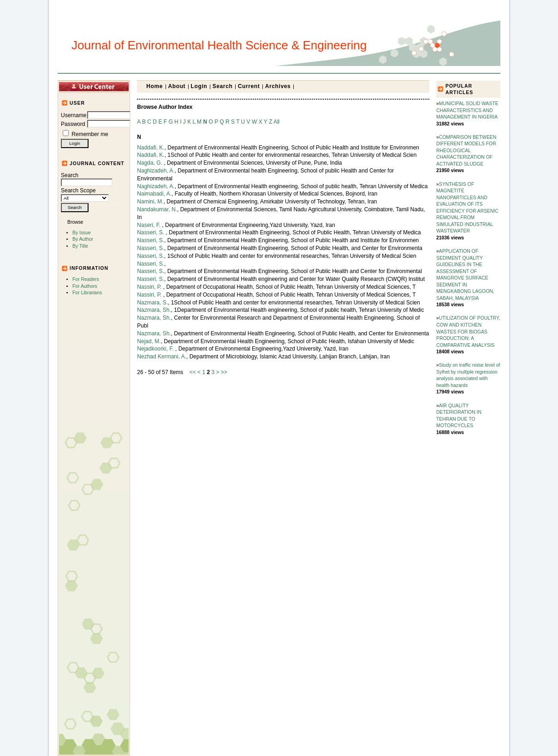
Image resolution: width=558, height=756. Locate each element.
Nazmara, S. (152, 303)
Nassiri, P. (150, 287)
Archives (278, 86)
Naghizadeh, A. (156, 171)
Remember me (90, 134)
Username (74, 115)
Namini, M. (150, 202)
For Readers (86, 279)
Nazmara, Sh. (154, 310)
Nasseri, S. (151, 232)
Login (199, 86)
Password (73, 124)
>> (224, 372)
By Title (80, 246)
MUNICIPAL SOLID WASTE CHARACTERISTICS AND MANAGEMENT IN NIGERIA (467, 110)
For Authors (85, 286)
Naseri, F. (149, 225)
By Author (83, 239)
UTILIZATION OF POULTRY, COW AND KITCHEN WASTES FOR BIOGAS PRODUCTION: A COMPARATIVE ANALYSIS (468, 331)
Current (249, 86)
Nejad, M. (149, 341)
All (276, 122)
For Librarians (87, 293)
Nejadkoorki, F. (156, 349)
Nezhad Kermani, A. (162, 357)
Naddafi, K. (151, 148)
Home (154, 86)
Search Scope (85, 194)
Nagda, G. (150, 163)
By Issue (82, 233)
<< (193, 372)
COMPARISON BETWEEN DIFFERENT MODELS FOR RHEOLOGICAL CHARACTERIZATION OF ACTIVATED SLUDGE (466, 151)
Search (87, 179)
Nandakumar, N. (157, 209)
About (177, 86)
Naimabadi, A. (154, 194)
